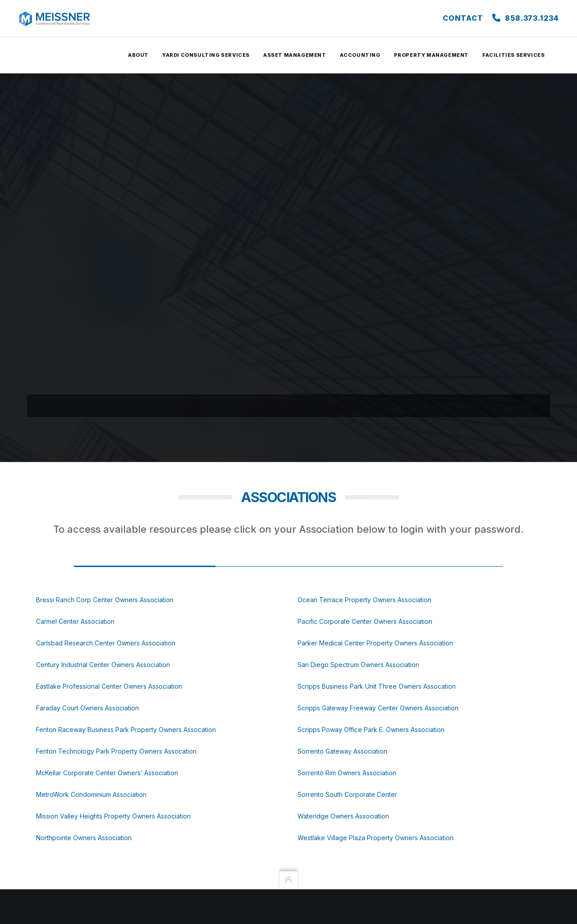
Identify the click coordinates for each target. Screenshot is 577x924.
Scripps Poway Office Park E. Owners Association (371, 730)
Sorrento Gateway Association (342, 751)
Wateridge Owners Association (343, 816)
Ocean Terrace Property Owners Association (364, 600)
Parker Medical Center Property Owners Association (375, 643)
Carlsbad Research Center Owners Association (106, 643)
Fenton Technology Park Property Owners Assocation (116, 751)
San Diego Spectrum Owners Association (358, 665)
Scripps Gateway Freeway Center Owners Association (378, 708)
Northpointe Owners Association (84, 838)
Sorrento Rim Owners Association (347, 773)
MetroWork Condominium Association (91, 794)
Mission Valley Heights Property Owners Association (113, 816)
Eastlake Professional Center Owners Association (109, 686)
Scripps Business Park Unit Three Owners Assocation (377, 686)
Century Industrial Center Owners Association (103, 665)
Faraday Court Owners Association (87, 708)
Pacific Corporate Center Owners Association (365, 621)
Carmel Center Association (75, 621)
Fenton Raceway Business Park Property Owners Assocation (126, 730)
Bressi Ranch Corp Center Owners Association (105, 600)
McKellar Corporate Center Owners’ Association (107, 773)
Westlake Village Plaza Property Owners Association (376, 838)
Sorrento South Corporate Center (347, 794)
